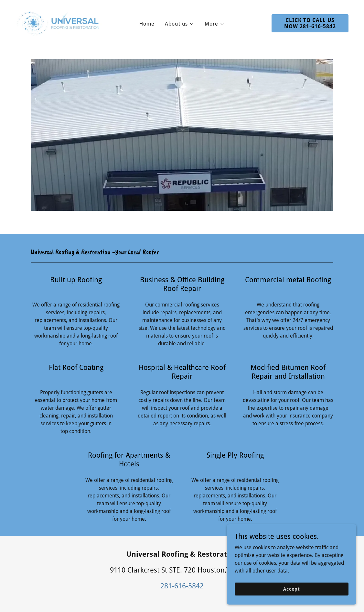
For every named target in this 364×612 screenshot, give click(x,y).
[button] (179, 24)
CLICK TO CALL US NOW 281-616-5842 (310, 23)
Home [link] (147, 24)
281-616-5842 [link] (182, 586)
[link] (59, 23)
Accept (291, 589)
